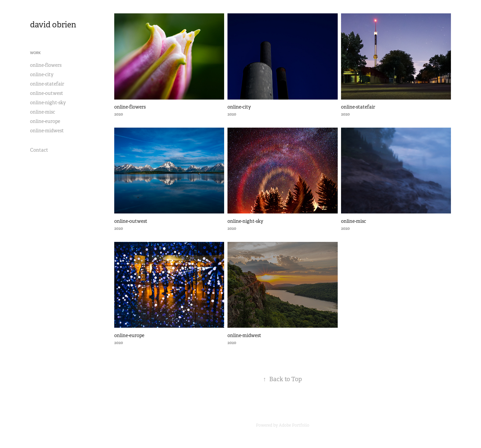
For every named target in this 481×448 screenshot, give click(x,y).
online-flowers (46, 65)
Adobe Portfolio (294, 425)
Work (35, 53)
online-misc (43, 112)
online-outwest (47, 93)
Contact (39, 150)
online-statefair (47, 84)
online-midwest (47, 131)
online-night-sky (48, 103)
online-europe (45, 121)
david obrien (53, 25)
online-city (42, 74)
